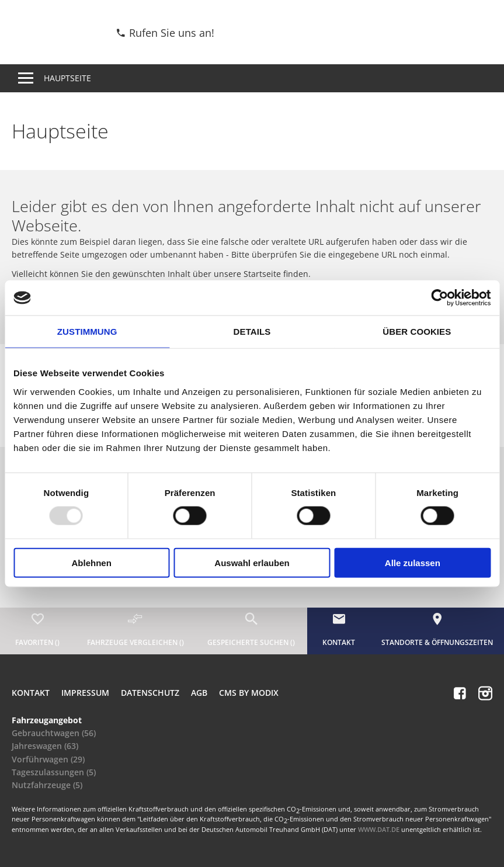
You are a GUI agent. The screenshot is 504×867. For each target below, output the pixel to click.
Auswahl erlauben (252, 562)
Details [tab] (252, 332)
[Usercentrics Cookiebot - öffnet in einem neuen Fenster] (439, 298)
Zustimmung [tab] (87, 332)
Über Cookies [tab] (417, 332)
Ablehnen (92, 562)
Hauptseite (67, 78)
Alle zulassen (413, 562)
